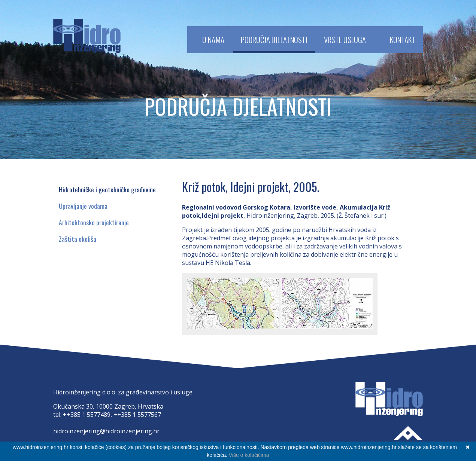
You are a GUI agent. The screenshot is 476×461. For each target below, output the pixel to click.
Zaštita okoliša (78, 239)
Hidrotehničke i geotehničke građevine (107, 189)
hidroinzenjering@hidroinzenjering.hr (106, 431)
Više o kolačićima (249, 455)
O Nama (213, 39)
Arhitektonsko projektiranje (94, 222)
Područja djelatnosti (274, 39)
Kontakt (403, 39)
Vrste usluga (345, 39)
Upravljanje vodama (83, 206)
